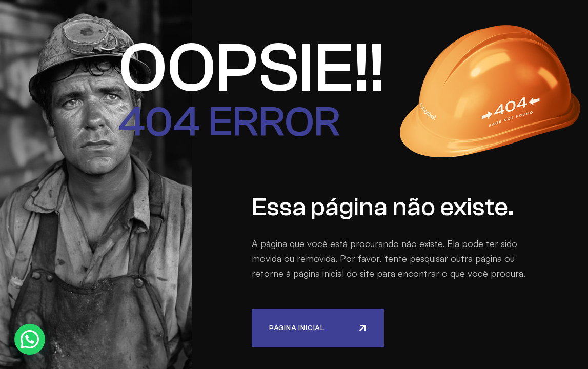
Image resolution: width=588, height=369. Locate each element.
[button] (30, 339)
